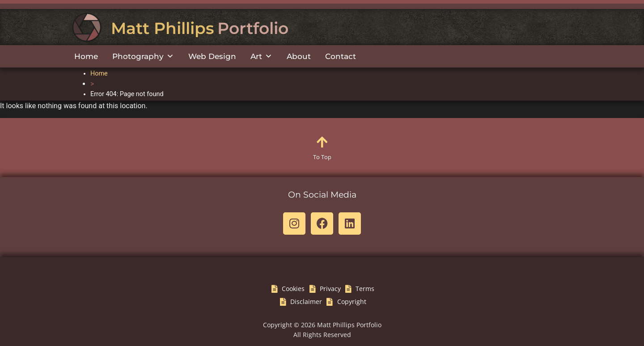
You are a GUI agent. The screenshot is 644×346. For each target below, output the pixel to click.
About (299, 56)
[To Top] (322, 142)
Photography (143, 56)
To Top (322, 157)
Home (86, 56)
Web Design (212, 56)
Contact (341, 56)
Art (261, 56)
